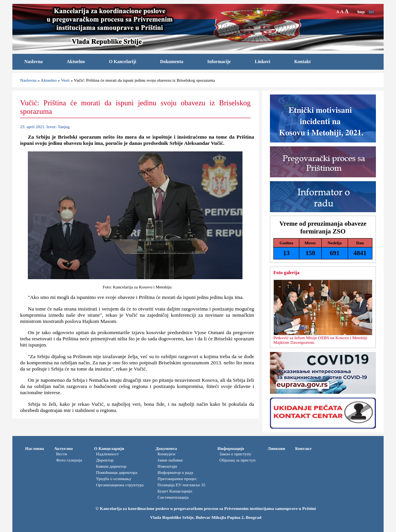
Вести (62, 454)
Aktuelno (76, 62)
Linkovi (263, 62)
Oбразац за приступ (237, 460)
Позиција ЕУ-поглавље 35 (181, 485)
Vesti (65, 80)
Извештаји (167, 466)
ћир (361, 12)
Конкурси (166, 454)
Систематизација (173, 497)
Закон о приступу (235, 454)
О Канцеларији (109, 448)
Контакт (303, 448)
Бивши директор (111, 466)
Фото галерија (69, 460)
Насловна (35, 448)
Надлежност (107, 454)
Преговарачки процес (177, 479)
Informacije (219, 62)
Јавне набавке (170, 460)
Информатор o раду (175, 472)
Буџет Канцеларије (175, 491)
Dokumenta (172, 62)
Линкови (276, 448)
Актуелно (63, 448)
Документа (166, 448)
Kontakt (303, 62)
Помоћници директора (117, 472)
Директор (105, 460)
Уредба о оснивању (114, 479)
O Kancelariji (123, 62)
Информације (231, 448)
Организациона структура (120, 485)
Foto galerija (286, 273)
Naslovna (33, 62)
